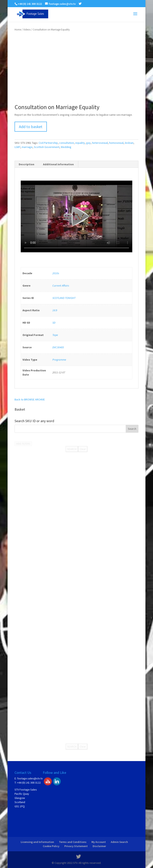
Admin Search (119, 842)
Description (26, 164)
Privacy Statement (76, 846)
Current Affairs (61, 286)
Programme (59, 360)
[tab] (27, 164)
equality (80, 143)
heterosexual (100, 143)
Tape (55, 335)
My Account (99, 842)
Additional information (58, 164)
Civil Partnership (48, 143)
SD (54, 323)
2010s (56, 273)
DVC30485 (58, 347)
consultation (67, 143)
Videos (27, 30)
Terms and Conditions (73, 842)
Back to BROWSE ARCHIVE (30, 399)
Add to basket (31, 127)
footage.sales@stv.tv (30, 778)
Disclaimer (99, 846)
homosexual (116, 143)
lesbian (129, 143)
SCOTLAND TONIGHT (64, 298)
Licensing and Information (37, 842)
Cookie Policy (51, 846)
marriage (27, 147)
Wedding (66, 147)
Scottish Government (47, 147)
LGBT (17, 147)
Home (18, 30)
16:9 (55, 310)
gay (88, 143)
